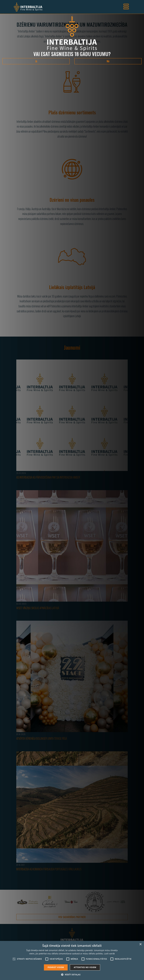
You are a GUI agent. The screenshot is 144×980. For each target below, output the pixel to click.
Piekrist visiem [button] (56, 967)
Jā (36, 61)
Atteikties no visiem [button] (85, 967)
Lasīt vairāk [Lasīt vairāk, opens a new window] (109, 954)
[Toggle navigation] (126, 7)
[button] (72, 975)
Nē (108, 61)
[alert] (72, 960)
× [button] (140, 944)
